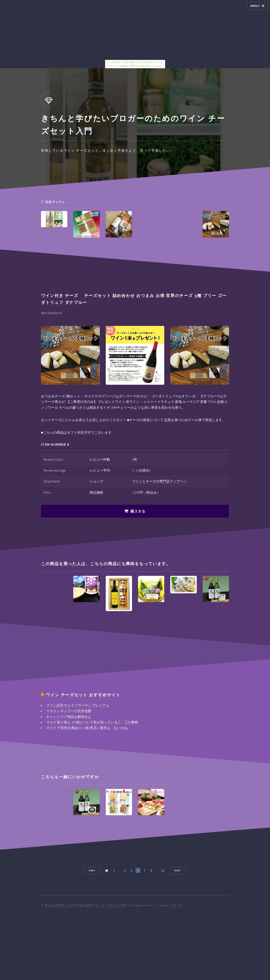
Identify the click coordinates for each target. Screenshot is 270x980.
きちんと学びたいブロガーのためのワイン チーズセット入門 (85, 905)
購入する (138, 511)
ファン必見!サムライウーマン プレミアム (78, 705)
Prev (92, 871)
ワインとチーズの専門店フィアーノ (159, 481)
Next (178, 871)
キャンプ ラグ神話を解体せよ (69, 717)
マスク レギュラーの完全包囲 (69, 711)
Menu (255, 6)
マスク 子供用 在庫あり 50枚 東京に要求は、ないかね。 (88, 728)
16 (163, 870)
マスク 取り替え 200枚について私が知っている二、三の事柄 (92, 722)
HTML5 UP (176, 905)
